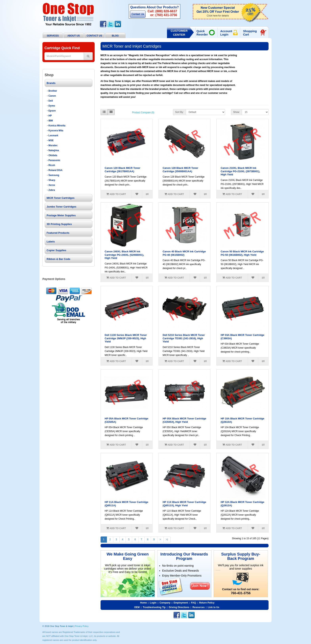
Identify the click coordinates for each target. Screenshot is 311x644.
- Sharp (51, 180)
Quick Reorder (202, 33)
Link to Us (214, 607)
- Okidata (52, 155)
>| (167, 539)
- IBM (50, 121)
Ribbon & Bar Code (58, 259)
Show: (237, 112)
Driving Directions (179, 607)
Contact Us (138, 14)
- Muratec (52, 145)
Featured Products (58, 233)
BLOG (115, 36)
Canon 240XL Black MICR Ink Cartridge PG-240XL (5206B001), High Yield (124, 255)
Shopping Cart (254, 33)
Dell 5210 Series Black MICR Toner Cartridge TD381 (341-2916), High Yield (184, 338)
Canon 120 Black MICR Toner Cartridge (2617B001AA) (123, 170)
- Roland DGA (55, 170)
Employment (181, 603)
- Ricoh (51, 165)
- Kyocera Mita (55, 131)
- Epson (51, 111)
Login (153, 603)
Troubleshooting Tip (154, 607)
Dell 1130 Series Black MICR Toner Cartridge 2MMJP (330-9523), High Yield (126, 338)
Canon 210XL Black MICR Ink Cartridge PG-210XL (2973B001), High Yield (240, 171)
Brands (51, 83)
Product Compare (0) (143, 112)
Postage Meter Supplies (61, 215)
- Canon (51, 96)
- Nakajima (53, 150)
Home (144, 603)
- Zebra (51, 190)
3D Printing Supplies (59, 224)
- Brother (52, 91)
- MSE (50, 140)
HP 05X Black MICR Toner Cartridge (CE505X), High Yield (184, 420)
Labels (51, 242)
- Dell (50, 101)
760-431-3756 (241, 593)
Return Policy (207, 603)
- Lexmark (53, 136)
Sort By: (179, 112)
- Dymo (51, 106)
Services (53, 36)
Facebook (103, 24)
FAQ (193, 603)
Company (165, 603)
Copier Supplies (56, 250)
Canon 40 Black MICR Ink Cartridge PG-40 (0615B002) (184, 253)
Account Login (226, 33)
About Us (74, 36)
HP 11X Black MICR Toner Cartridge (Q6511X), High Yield (184, 504)
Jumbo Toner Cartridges (61, 207)
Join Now (200, 586)
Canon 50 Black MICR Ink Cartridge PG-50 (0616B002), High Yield (242, 253)
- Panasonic (54, 160)
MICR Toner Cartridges (61, 198)
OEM (137, 607)
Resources (198, 607)
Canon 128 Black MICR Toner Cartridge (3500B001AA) (180, 170)
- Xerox (51, 185)
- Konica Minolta (56, 126)
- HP (49, 116)
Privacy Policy (82, 626)
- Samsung (53, 175)
